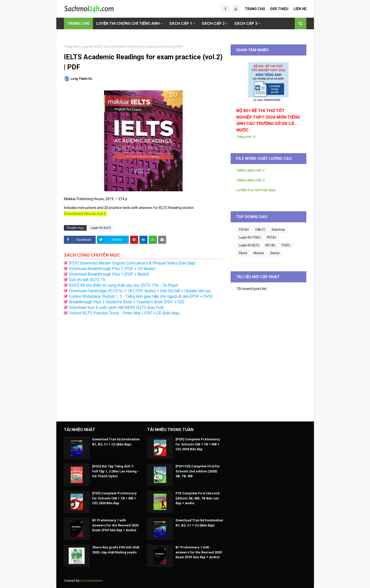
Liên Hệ (300, 9)
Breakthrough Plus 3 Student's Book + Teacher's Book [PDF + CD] (126, 302)
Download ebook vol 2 (85, 214)
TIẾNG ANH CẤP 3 (250, 180)
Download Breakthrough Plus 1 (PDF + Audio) (109, 274)
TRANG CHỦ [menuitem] (78, 23)
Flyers (243, 253)
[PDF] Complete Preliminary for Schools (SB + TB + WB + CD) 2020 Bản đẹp (114, 498)
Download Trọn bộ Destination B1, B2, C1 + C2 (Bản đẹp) (116, 442)
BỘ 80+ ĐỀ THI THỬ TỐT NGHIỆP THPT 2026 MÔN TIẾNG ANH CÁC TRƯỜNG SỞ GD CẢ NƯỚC (268, 120)
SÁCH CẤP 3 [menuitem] (246, 23)
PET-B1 (272, 237)
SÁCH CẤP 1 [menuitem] (181, 23)
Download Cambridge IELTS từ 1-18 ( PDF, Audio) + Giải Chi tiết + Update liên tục (140, 291)
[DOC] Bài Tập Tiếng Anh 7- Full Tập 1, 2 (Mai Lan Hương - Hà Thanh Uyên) (116, 471)
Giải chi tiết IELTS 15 (87, 280)
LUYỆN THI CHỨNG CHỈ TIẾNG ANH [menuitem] (128, 23)
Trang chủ (71, 47)
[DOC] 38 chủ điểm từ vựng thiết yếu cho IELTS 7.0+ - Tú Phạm (124, 285)
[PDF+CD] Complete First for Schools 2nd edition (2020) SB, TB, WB (198, 471)
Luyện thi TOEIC (250, 237)
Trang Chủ (255, 9)
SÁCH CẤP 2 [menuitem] (213, 23)
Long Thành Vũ (81, 79)
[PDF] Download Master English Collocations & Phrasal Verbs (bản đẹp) (132, 263)
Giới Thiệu (279, 9)
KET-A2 (270, 245)
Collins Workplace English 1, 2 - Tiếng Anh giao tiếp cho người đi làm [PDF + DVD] (141, 296)
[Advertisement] (143, 366)
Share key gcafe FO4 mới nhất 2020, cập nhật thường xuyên (116, 550)
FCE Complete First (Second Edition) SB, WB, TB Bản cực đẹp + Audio (198, 498)
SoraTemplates (91, 581)
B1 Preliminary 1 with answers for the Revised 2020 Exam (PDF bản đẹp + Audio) (115, 525)
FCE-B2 (244, 230)
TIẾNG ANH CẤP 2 (250, 170)
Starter (275, 253)
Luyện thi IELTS (91, 47)
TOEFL (286, 245)
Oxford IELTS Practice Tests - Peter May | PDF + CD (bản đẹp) (124, 313)
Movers (259, 253)
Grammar (278, 230)
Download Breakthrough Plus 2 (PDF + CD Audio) (112, 269)
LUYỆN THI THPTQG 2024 (256, 190)
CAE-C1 (260, 230)
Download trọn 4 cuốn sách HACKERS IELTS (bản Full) (116, 308)
